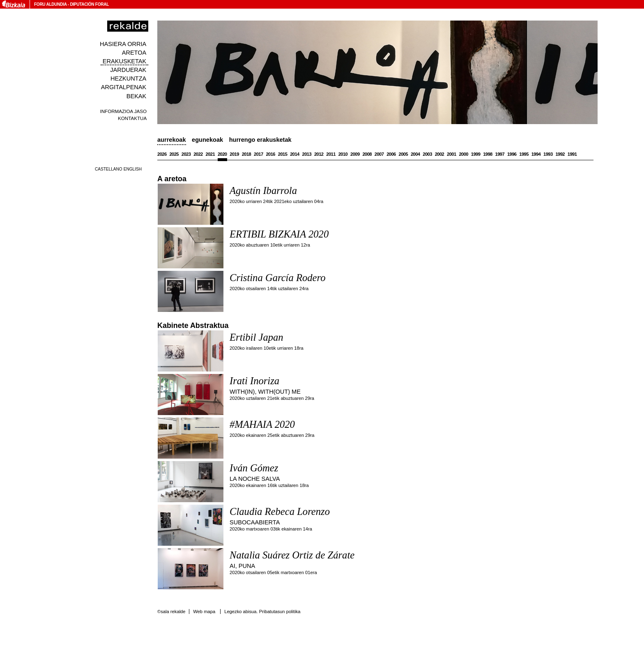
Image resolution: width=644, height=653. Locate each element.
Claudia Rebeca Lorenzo (280, 511)
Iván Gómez (254, 468)
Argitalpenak (124, 87)
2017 (259, 154)
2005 (404, 154)
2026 (162, 154)
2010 (343, 154)
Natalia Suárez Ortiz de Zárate (292, 555)
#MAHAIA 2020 (262, 424)
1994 (536, 154)
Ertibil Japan (256, 337)
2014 (295, 154)
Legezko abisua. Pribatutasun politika (262, 611)
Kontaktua (132, 118)
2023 (186, 154)
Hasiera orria (123, 44)
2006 (391, 154)
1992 (560, 154)
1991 (572, 154)
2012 (319, 154)
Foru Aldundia (50, 4)
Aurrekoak (172, 140)
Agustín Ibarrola (263, 190)
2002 (440, 154)
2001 (452, 154)
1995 (524, 154)
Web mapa (204, 611)
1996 (512, 154)
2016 (270, 154)
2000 (463, 154)
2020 (222, 154)
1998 (488, 154)
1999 (476, 154)
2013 (307, 154)
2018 (247, 154)
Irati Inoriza (254, 381)
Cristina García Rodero (277, 278)
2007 (379, 154)
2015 (283, 154)
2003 (427, 154)
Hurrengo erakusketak (260, 140)
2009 (355, 154)
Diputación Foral (89, 4)
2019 (234, 154)
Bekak (137, 96)
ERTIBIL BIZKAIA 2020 (279, 234)
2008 (367, 154)
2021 (210, 154)
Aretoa (134, 53)
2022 (198, 154)
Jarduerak (128, 70)
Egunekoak (207, 140)
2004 (415, 154)
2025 (174, 154)
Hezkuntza (128, 78)
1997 (500, 154)
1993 (548, 154)
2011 (331, 154)
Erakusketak (124, 61)
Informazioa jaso (123, 111)
